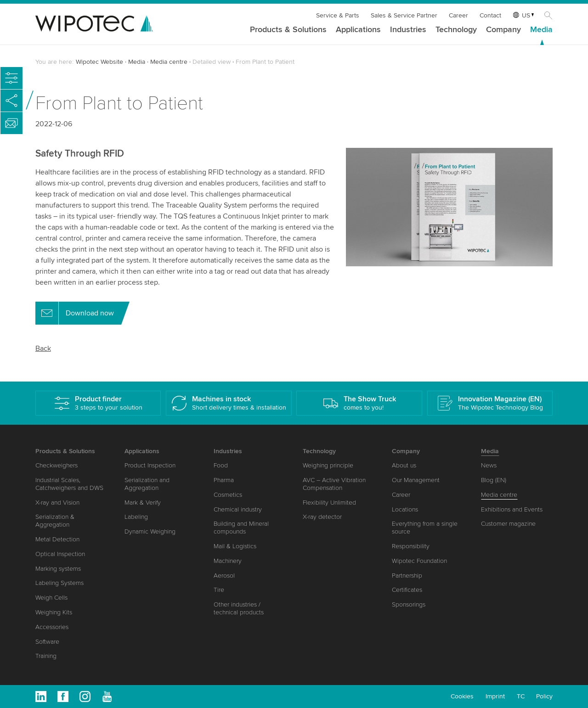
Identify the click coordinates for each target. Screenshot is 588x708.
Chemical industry (238, 509)
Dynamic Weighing (150, 531)
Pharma (224, 480)
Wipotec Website (99, 62)
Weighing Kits (54, 612)
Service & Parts (338, 15)
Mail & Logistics (235, 546)
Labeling (136, 517)
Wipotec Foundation (419, 561)
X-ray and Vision (57, 503)
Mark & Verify (143, 503)
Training (46, 656)
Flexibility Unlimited (329, 503)
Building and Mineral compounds (241, 528)
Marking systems (58, 569)
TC (521, 696)
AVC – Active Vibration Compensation (334, 484)
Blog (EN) (494, 480)
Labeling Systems (59, 583)
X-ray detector (322, 517)
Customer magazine (508, 524)
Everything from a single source (425, 528)
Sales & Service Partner (404, 15)
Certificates (407, 590)
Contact (490, 15)
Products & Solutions (288, 30)
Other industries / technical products (239, 608)
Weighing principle (328, 465)
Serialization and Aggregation (147, 484)
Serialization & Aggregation (55, 521)
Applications (358, 30)
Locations (405, 509)
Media (541, 30)
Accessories (52, 627)
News (489, 465)
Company (503, 30)
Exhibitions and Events (512, 509)
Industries (408, 30)
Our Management (416, 480)
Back (43, 348)
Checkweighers (57, 465)
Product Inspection (150, 465)
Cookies (462, 696)
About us (404, 465)
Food (221, 465)
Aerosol (224, 576)
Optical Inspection (60, 554)
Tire (219, 590)
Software (47, 642)
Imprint (495, 696)
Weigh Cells (51, 598)
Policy (544, 696)
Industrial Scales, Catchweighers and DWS (69, 484)
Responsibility (411, 546)
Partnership (407, 576)
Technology (456, 30)
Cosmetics (228, 495)
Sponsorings (409, 604)
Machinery (228, 561)
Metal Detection (57, 539)
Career (458, 15)
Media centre (169, 62)
